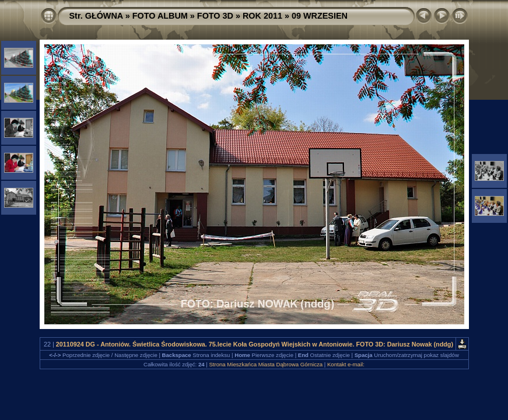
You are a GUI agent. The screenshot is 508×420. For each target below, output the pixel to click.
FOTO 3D (215, 16)
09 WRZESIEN (320, 16)
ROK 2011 (262, 16)
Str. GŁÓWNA (96, 16)
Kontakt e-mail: (346, 364)
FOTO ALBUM (160, 16)
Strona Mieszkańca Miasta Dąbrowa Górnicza (266, 364)
